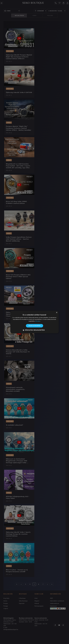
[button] (35, 330)
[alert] (34, 322)
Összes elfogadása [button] (34, 326)
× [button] (57, 313)
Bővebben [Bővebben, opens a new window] (38, 321)
